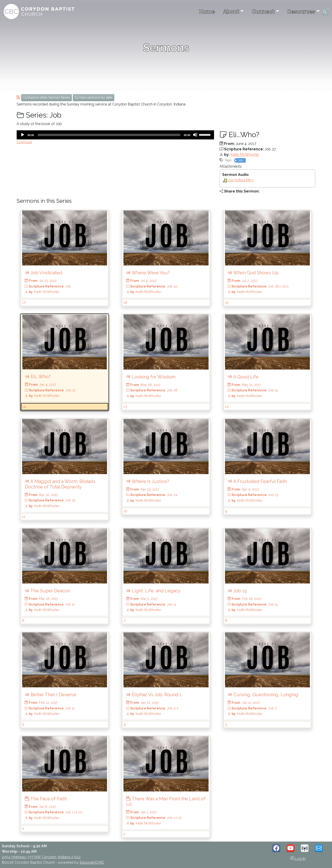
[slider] (109, 135)
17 (24, 302)
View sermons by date (94, 98)
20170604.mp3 (241, 180)
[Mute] (195, 135)
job (241, 160)
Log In (297, 858)
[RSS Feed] (19, 97)
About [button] (231, 12)
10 (125, 511)
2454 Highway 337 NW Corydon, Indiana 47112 (41, 857)
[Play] (22, 135)
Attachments (231, 166)
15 (227, 302)
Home (207, 12)
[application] (115, 135)
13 (125, 407)
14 (24, 407)
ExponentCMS (92, 862)
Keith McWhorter (245, 155)
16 (125, 302)
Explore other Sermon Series (47, 98)
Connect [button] (263, 12)
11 (24, 517)
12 (227, 407)
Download (24, 142)
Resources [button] (301, 12)
